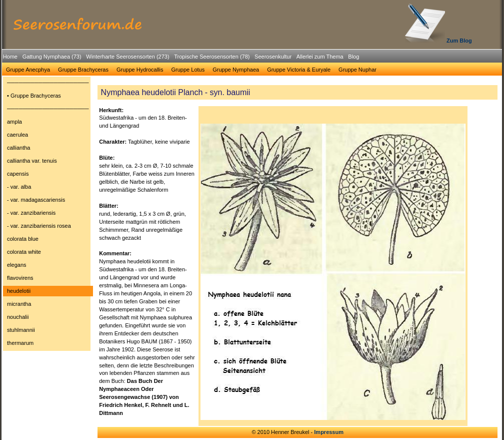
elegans (17, 265)
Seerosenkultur (273, 57)
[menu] (48, 214)
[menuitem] (10, 57)
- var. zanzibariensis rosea (39, 226)
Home (10, 57)
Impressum (329, 432)
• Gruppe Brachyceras (34, 96)
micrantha (19, 304)
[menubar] (181, 58)
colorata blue (23, 239)
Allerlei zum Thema (320, 57)
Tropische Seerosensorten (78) (212, 57)
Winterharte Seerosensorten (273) (127, 57)
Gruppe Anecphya (28, 70)
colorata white (24, 252)
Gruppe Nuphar (357, 70)
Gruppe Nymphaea (236, 70)
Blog (353, 57)
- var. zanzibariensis (31, 213)
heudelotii (19, 291)
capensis (18, 174)
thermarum (20, 343)
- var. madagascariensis (36, 200)
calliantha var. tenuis (32, 161)
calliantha (18, 148)
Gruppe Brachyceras (83, 70)
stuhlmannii (21, 330)
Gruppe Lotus (188, 70)
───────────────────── (48, 83)
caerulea (17, 135)
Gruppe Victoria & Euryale (299, 70)
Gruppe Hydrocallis (140, 70)
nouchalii (18, 317)
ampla (14, 122)
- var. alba (19, 187)
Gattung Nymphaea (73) (52, 57)
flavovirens (20, 278)
